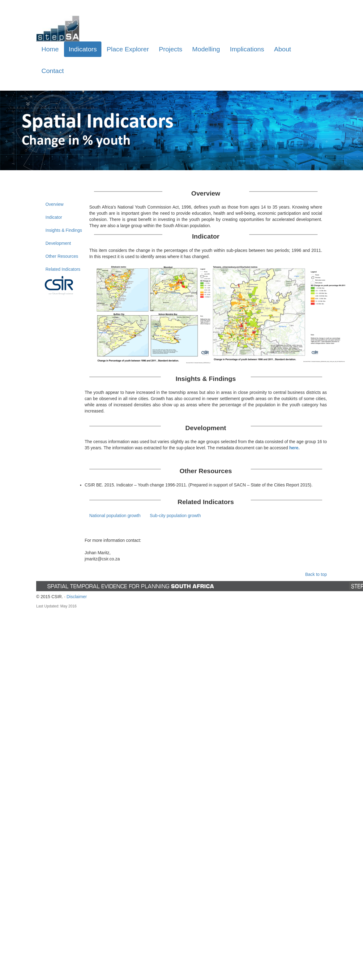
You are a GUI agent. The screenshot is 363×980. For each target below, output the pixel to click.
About (282, 49)
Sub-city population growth (175, 516)
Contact (53, 71)
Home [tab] (50, 49)
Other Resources (62, 256)
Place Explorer (128, 49)
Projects (171, 49)
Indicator (54, 217)
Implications (247, 49)
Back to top (316, 574)
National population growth (115, 516)
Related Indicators (63, 269)
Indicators (83, 49)
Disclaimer (77, 597)
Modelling (206, 49)
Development (58, 243)
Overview (54, 204)
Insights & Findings (64, 230)
